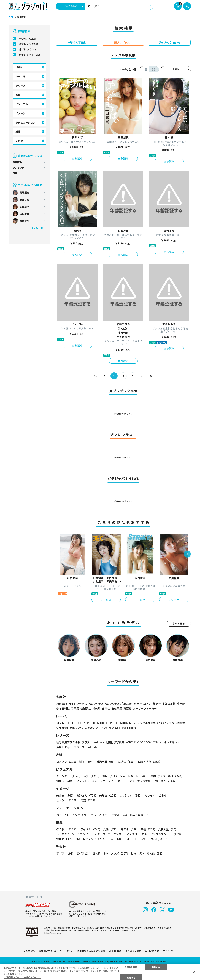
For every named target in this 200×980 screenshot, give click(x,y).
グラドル (68, 829)
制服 (87, 762)
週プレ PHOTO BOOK (69, 723)
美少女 (66, 795)
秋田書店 (62, 704)
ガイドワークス (78, 704)
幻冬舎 (147, 704)
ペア (63, 815)
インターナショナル (143, 781)
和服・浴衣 (150, 762)
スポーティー (113, 781)
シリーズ (20, 86)
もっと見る (179, 623)
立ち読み (77, 158)
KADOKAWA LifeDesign (118, 704)
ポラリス (79, 747)
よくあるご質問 (133, 951)
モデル (130, 829)
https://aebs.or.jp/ (53, 933)
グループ (100, 815)
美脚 (158, 776)
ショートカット (134, 776)
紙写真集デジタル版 (68, 742)
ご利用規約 (29, 951)
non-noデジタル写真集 (171, 723)
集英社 (157, 704)
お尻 (110, 776)
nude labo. (93, 747)
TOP (11, 17)
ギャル (169, 781)
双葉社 (127, 708)
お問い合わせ (152, 951)
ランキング (18, 168)
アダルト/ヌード (158, 839)
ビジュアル (22, 104)
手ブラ (66, 853)
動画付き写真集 (115, 742)
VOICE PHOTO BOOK (139, 742)
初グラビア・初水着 (93, 853)
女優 (111, 829)
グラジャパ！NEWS (30, 55)
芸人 (115, 839)
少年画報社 (63, 708)
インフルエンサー (166, 834)
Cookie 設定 (115, 951)
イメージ (20, 113)
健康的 (66, 781)
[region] (100, 972)
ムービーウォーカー (145, 708)
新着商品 (17, 162)
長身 (176, 776)
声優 (149, 829)
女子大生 (168, 829)
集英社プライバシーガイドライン (56, 951)
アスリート (135, 839)
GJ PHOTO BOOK (117, 723)
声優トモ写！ (64, 747)
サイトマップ (170, 951)
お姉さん (87, 795)
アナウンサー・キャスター (129, 834)
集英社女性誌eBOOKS (70, 728)
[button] (187, 554)
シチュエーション (25, 122)
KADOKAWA (96, 704)
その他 (19, 141)
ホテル (120, 815)
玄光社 (138, 704)
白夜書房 (117, 708)
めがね (127, 762)
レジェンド (95, 839)
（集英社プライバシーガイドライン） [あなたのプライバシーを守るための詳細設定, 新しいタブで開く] (23, 977)
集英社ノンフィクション (99, 728)
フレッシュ (88, 781)
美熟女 (108, 795)
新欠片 (97, 708)
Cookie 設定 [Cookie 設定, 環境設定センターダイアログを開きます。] (131, 966)
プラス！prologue (93, 742)
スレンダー (69, 776)
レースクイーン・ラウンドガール (81, 834)
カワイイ (156, 795)
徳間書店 (86, 708)
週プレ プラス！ (28, 49)
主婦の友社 (169, 704)
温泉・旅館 (142, 815)
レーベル (20, 76)
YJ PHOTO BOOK (94, 723)
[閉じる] (194, 972)
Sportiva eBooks (126, 728)
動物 (138, 853)
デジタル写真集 (28, 39)
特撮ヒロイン (69, 839)
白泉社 (106, 708)
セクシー (68, 800)
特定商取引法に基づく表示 (91, 951)
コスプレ (67, 762)
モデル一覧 (37, 228)
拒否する (156, 966)
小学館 (181, 704)
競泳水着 (106, 762)
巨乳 (92, 776)
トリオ (81, 815)
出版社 (19, 67)
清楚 (89, 800)
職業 (18, 132)
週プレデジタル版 (29, 44)
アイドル (91, 829)
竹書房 (75, 708)
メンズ (120, 853)
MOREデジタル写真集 (142, 723)
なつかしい (131, 795)
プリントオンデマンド (166, 742)
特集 (15, 173)
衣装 (18, 95)
